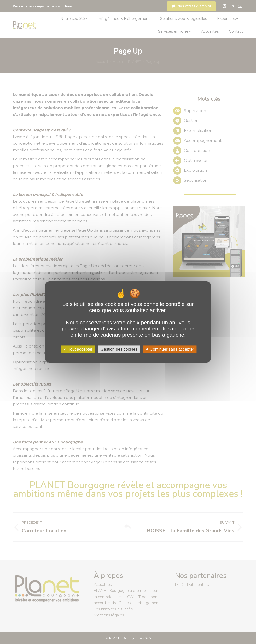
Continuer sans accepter (170, 349)
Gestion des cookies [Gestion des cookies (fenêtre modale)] (119, 349)
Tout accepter (78, 349)
